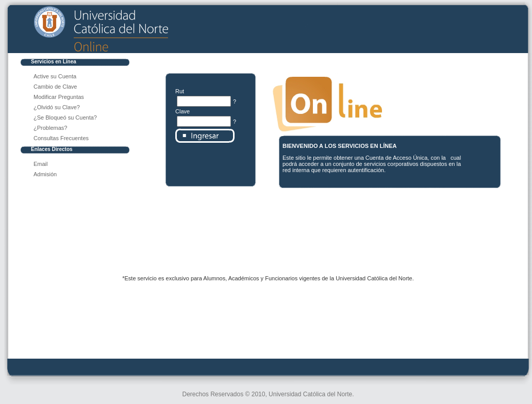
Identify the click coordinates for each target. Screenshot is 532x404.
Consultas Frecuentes (61, 138)
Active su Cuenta (55, 76)
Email (41, 164)
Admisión (45, 174)
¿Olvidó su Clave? (57, 107)
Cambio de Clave (55, 87)
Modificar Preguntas (59, 97)
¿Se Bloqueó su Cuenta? (65, 117)
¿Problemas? (50, 128)
